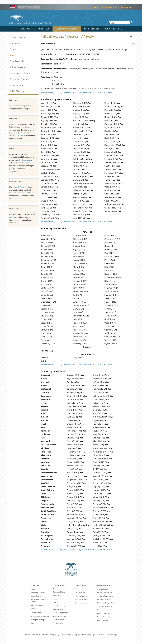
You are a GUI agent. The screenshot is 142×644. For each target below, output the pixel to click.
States (33, 609)
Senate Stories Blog (104, 617)
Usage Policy (55, 635)
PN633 (65, 64)
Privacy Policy (66, 635)
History (33, 623)
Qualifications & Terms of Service (39, 601)
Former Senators (36, 596)
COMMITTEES (36, 612)
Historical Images (81, 596)
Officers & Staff (102, 589)
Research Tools (18, 187)
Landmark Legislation (20, 73)
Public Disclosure (18, 91)
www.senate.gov (112, 635)
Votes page (13, 217)
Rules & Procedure (18, 67)
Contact (33, 589)
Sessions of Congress (20, 79)
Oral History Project (104, 610)
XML (132, 43)
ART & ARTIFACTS (82, 585)
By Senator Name (68, 93)
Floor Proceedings (18, 61)
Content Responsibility (40, 635)
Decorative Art (80, 593)
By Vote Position (86, 93)
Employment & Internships (83, 635)
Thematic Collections (82, 603)
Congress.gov (27, 160)
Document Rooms (16, 136)
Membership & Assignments (40, 616)
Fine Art (78, 589)
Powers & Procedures (105, 593)
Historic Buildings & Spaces (107, 603)
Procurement (99, 635)
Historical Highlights (104, 613)
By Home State (105, 93)
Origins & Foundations (105, 596)
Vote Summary (47, 93)
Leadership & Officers (38, 593)
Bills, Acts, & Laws (18, 37)
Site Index (17, 199)
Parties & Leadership (104, 599)
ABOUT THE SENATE (105, 585)
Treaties (13, 49)
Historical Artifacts (81, 599)
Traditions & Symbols (105, 606)
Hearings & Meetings (38, 620)
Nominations (16, 43)
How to (24, 109)
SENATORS (35, 585)
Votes (12, 55)
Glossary (31, 193)
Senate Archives (17, 85)
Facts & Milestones (37, 605)
